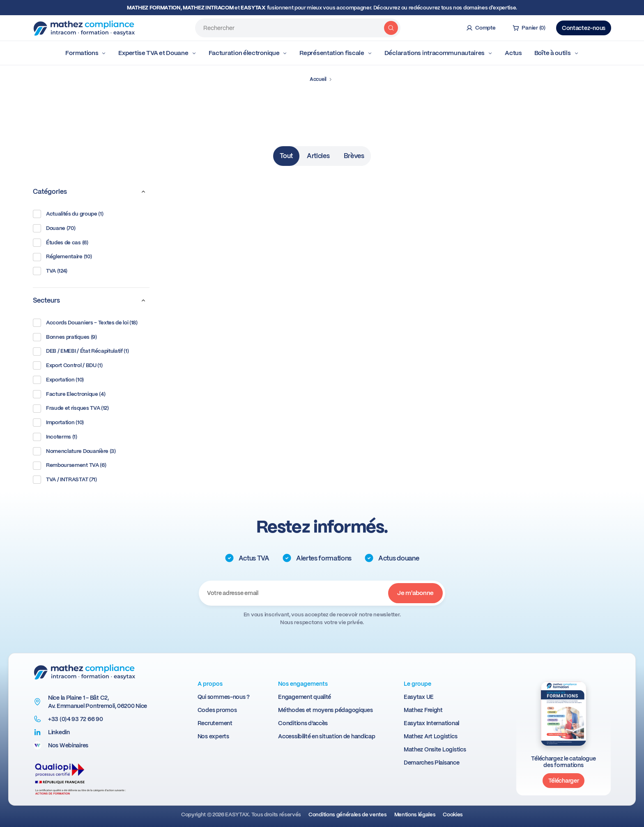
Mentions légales (415, 814)
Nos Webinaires (68, 745)
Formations (86, 53)
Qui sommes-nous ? (224, 697)
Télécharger (564, 781)
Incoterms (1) (55, 437)
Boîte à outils (557, 53)
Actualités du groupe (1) (68, 214)
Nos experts (213, 736)
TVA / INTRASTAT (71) (65, 480)
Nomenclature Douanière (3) (74, 451)
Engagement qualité (305, 697)
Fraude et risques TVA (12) (71, 409)
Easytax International (431, 723)
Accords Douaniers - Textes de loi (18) (85, 323)
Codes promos (217, 710)
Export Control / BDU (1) (68, 365)
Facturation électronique (248, 53)
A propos (210, 684)
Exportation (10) (58, 380)
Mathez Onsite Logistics (435, 749)
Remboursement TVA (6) (69, 466)
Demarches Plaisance (432, 763)
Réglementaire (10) (62, 257)
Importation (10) (58, 423)
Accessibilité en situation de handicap (327, 736)
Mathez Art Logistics (430, 736)
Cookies (453, 814)
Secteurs (91, 301)
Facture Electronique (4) (69, 394)
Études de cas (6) (61, 243)
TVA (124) (50, 271)
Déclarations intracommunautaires (438, 53)
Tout (286, 156)
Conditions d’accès (303, 723)
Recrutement (215, 723)
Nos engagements (303, 684)
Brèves (354, 156)
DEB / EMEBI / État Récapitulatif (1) (81, 351)
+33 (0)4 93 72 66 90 (75, 719)
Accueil (318, 79)
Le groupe (417, 684)
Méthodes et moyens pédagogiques (325, 710)
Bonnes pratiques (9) (65, 337)
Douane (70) (54, 228)
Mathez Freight (423, 710)
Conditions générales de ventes (347, 814)
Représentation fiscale (336, 53)
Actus (513, 53)
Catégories (91, 192)
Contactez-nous (584, 28)
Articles (318, 156)
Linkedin (59, 732)
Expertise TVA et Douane (157, 53)
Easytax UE (419, 697)
